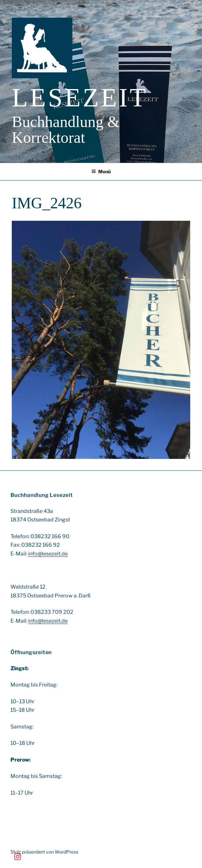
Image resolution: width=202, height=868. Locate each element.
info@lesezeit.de (48, 554)
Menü (101, 171)
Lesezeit (80, 98)
